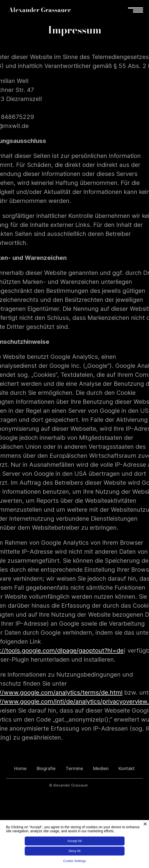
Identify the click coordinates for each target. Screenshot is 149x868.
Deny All (75, 851)
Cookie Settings (74, 861)
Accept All (74, 841)
